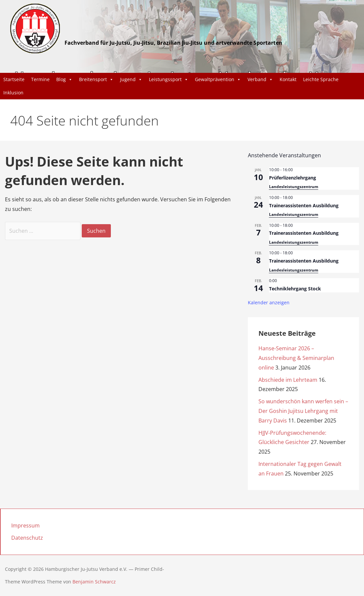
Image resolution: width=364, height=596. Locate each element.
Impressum (25, 525)
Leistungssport (169, 79)
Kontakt (288, 79)
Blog (64, 79)
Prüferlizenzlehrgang (293, 178)
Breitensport (96, 79)
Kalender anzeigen (269, 302)
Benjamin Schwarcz (94, 582)
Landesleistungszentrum (294, 187)
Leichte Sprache (321, 79)
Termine (40, 79)
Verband (260, 79)
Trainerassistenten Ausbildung (304, 205)
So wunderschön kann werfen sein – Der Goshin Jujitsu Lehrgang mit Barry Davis (303, 411)
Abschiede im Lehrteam (288, 380)
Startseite (14, 79)
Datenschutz (27, 538)
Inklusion (13, 93)
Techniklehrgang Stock (295, 289)
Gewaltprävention (218, 79)
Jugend (131, 79)
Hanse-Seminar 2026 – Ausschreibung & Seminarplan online (296, 358)
